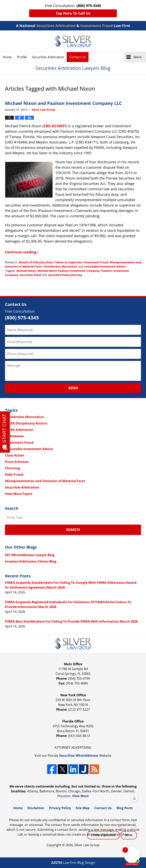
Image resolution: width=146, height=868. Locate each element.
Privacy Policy (60, 808)
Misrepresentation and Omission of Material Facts (45, 481)
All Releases (14, 436)
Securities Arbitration (48, 57)
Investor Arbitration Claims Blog (31, 561)
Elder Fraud (14, 475)
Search (73, 530)
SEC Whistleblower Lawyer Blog (30, 555)
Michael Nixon (26, 271)
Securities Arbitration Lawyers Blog (73, 41)
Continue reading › (22, 252)
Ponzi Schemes (17, 462)
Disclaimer (36, 808)
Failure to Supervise (68, 262)
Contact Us (78, 57)
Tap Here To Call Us (73, 13)
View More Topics (19, 494)
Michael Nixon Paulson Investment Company (69, 271)
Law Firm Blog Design (73, 863)
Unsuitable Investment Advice (105, 266)
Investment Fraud (96, 262)
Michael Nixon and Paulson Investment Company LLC (63, 103)
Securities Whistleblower (79, 756)
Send (73, 388)
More (138, 57)
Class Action (15, 455)
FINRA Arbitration (19, 430)
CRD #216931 (55, 126)
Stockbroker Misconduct (60, 266)
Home (7, 57)
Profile (22, 57)
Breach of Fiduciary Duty (36, 262)
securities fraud (30, 275)
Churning (12, 468)
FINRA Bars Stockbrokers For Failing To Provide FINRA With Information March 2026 (71, 621)
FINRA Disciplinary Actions (26, 423)
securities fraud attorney (65, 275)
